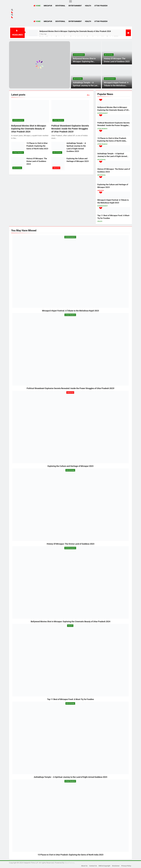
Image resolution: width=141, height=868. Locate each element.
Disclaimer (116, 866)
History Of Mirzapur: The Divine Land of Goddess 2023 (37, 161)
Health (88, 6)
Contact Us (93, 866)
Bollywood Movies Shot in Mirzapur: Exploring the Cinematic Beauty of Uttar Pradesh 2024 (75, 31)
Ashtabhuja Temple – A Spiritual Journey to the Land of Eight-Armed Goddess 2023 (112, 156)
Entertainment (75, 6)
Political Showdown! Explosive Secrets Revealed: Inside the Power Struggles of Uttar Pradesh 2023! (70, 129)
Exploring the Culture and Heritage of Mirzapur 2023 (70, 466)
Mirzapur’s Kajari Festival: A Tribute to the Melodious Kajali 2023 (116, 85)
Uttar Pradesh (101, 6)
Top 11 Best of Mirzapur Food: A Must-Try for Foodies (70, 699)
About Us (84, 866)
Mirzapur (48, 6)
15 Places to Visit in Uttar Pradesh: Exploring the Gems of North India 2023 (37, 146)
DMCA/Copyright (104, 866)
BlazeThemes (69, 863)
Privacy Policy (126, 866)
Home (37, 6)
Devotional (60, 6)
